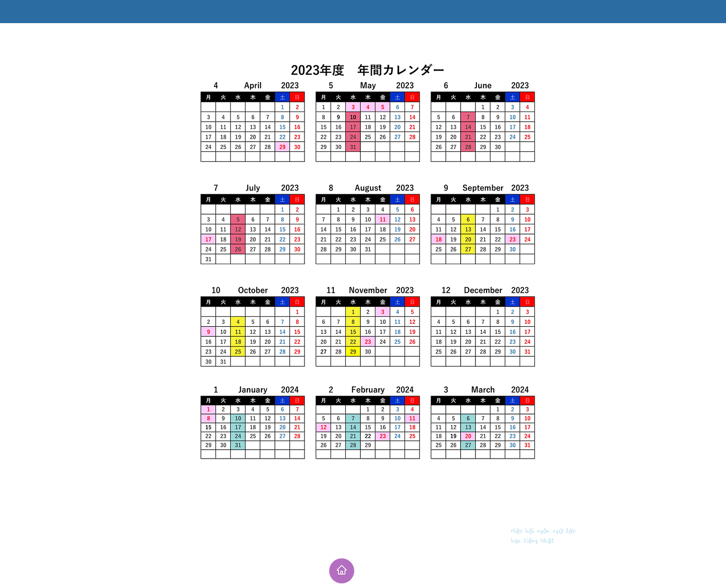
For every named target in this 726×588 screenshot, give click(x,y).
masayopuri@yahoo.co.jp (518, 552)
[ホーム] (342, 571)
